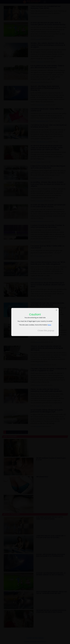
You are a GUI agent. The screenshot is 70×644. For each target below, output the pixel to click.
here (49, 325)
